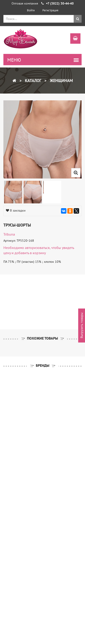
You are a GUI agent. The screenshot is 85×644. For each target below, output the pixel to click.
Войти (31, 10)
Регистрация (50, 10)
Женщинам (61, 81)
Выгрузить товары (82, 325)
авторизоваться (37, 248)
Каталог (33, 81)
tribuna (9, 234)
